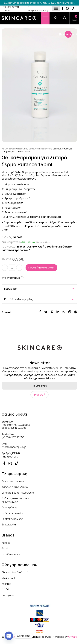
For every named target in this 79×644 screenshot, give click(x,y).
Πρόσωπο (22, 149)
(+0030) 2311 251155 (13, 437)
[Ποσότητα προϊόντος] (12, 268)
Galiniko (32, 247)
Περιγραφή (11, 289)
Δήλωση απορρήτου (13, 481)
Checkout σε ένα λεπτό (15, 572)
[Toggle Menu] (56, 9)
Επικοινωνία (9, 525)
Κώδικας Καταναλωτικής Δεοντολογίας (16, 500)
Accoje (6, 543)
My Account (8, 578)
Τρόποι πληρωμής (12, 519)
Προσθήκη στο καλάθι (41, 268)
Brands (21, 247)
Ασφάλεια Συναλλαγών (15, 487)
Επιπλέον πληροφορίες (18, 299)
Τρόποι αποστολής (13, 513)
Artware (73, 637)
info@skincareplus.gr (14, 447)
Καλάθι (6, 589)
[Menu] (45, 18)
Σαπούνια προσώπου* (40, 149)
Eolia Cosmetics (11, 554)
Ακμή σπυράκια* (48, 247)
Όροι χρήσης (9, 507)
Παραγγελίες (9, 595)
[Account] (55, 18)
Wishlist (6, 584)
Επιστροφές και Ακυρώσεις (18, 493)
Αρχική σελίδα (9, 149)
